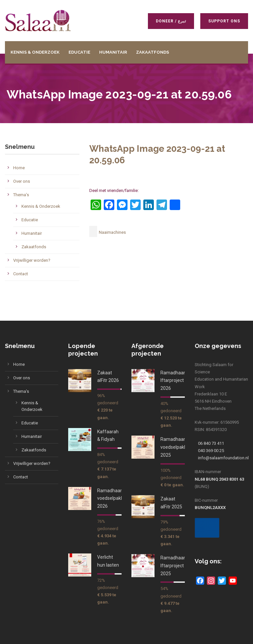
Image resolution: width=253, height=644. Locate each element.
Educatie (79, 52)
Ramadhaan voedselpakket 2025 (176, 447)
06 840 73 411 (211, 443)
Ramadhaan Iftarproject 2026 (173, 381)
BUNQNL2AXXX (210, 508)
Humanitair (113, 52)
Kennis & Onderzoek (35, 52)
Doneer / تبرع (171, 21)
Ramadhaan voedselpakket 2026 (112, 498)
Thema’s (21, 195)
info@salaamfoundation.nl (223, 458)
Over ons (22, 181)
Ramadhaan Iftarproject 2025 (173, 566)
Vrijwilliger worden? (32, 260)
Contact (21, 274)
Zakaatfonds (153, 52)
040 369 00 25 (211, 451)
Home (19, 168)
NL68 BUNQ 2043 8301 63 (219, 479)
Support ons (224, 21)
